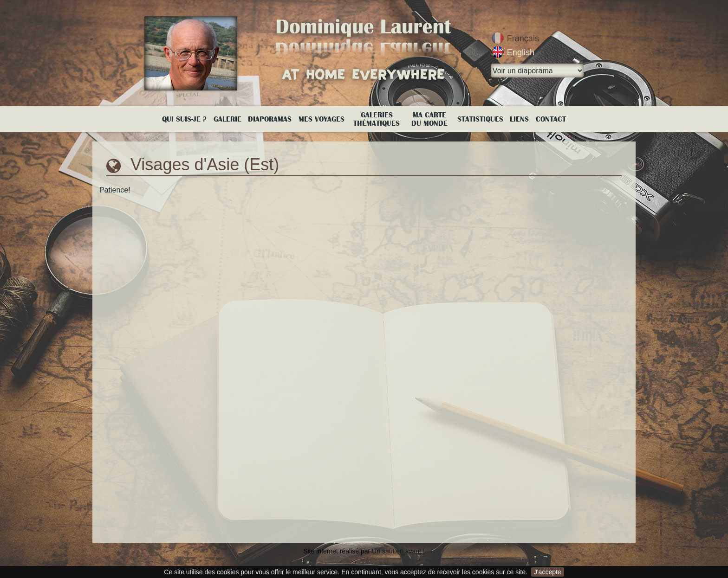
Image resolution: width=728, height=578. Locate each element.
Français (523, 39)
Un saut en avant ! (398, 551)
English (521, 52)
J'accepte (548, 572)
